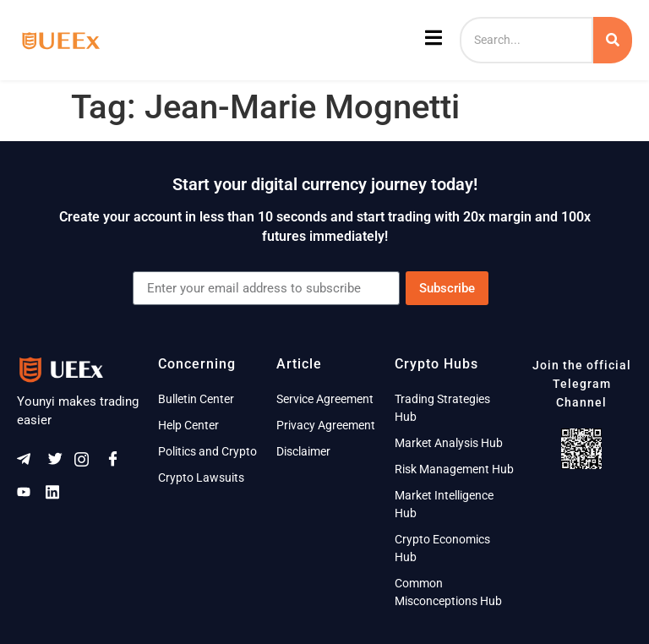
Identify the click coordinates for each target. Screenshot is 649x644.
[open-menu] (431, 41)
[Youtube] (30, 496)
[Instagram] (87, 463)
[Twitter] (58, 463)
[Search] (526, 40)
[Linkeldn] (58, 496)
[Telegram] (30, 463)
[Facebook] (116, 463)
